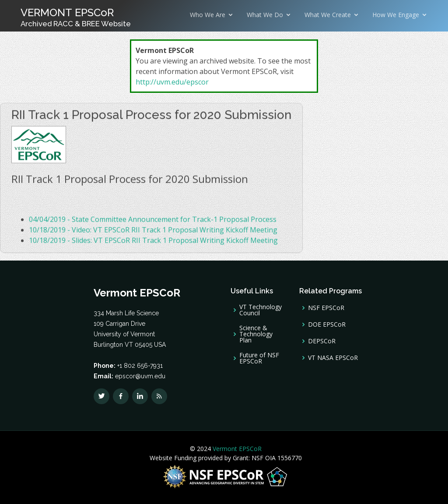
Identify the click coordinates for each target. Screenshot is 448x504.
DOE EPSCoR (327, 324)
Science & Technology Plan (256, 334)
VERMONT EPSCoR (76, 17)
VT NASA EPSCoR (333, 358)
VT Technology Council (261, 310)
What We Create (328, 15)
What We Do (265, 15)
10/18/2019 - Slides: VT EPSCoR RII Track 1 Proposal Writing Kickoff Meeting (153, 243)
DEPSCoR (322, 341)
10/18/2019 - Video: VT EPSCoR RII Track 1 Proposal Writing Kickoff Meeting (153, 232)
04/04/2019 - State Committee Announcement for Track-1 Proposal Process (153, 222)
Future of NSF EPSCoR (259, 358)
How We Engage (396, 15)
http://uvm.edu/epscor (172, 82)
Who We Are (208, 15)
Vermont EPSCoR (236, 449)
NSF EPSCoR (326, 308)
